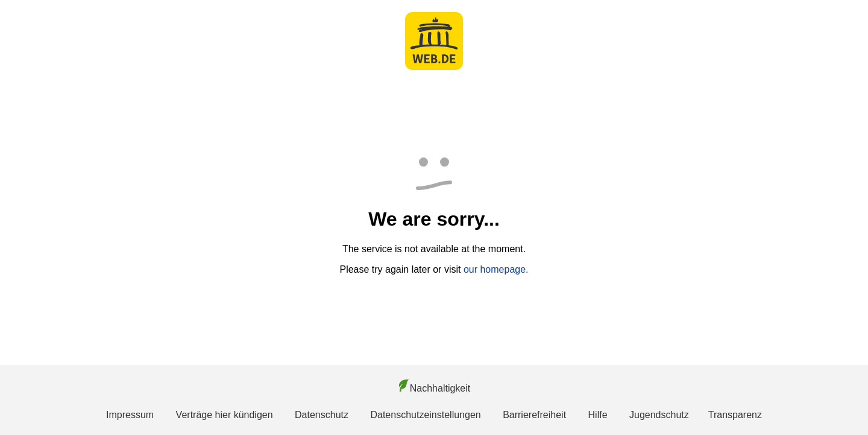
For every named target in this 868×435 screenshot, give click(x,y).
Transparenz (735, 415)
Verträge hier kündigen (225, 415)
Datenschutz (322, 415)
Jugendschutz (659, 415)
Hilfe (598, 415)
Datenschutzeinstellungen (425, 415)
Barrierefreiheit (534, 415)
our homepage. (496, 269)
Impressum (130, 415)
